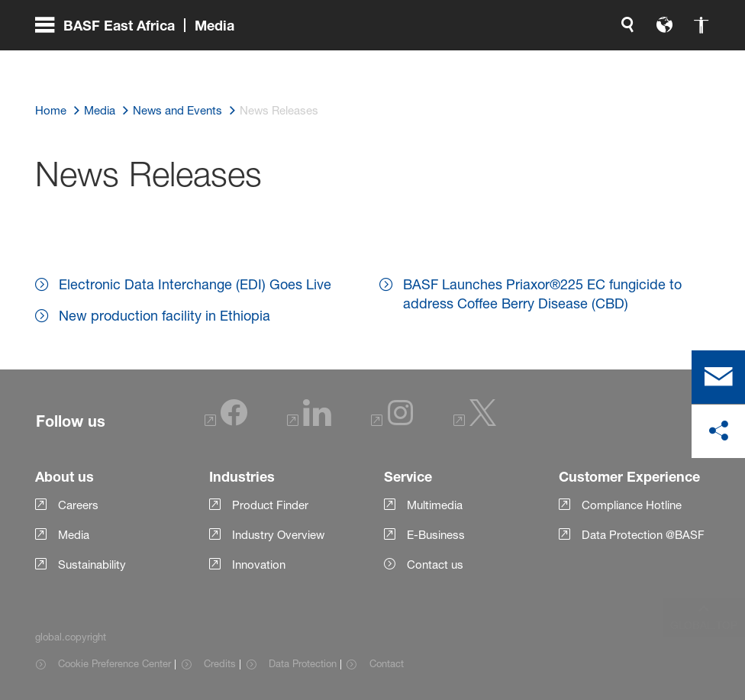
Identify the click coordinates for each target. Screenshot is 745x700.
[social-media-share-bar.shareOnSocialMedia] (718, 431)
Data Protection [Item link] (303, 663)
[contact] (718, 377)
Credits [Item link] (220, 663)
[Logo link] (649, 61)
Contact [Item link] (387, 663)
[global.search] (467, 61)
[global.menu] (141, 61)
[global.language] (504, 61)
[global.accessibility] (540, 61)
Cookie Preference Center (114, 663)
